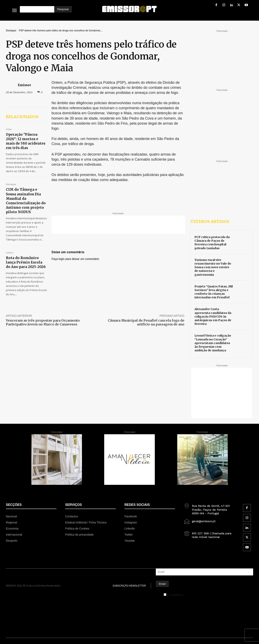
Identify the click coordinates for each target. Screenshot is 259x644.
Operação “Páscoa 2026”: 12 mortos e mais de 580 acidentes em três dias (26, 141)
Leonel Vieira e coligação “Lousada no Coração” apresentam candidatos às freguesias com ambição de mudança (213, 343)
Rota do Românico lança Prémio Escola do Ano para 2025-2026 (26, 262)
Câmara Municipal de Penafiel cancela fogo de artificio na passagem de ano (146, 322)
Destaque (11, 31)
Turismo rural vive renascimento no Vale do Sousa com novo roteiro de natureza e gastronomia (213, 267)
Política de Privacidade (200, 595)
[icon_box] (209, 508)
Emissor (24, 85)
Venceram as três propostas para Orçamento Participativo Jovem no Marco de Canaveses (43, 322)
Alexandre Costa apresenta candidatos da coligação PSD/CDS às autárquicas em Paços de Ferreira (213, 316)
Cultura (10, 253)
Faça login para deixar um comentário (75, 259)
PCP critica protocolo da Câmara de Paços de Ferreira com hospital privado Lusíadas (212, 243)
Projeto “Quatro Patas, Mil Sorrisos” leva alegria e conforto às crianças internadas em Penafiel (214, 292)
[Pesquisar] (63, 9)
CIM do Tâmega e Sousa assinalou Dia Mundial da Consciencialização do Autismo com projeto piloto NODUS (26, 201)
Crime (9, 129)
